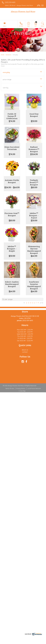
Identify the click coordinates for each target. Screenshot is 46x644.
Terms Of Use (10, 388)
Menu (5, 26)
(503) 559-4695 (10, 2)
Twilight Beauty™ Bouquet (34, 182)
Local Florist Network (34, 388)
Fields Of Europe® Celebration (12, 116)
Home (3, 55)
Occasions (8, 55)
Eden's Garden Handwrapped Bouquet (12, 284)
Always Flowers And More (23, 12)
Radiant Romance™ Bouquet (34, 149)
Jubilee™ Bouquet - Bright (12, 249)
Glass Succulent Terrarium (12, 148)
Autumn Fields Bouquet (12, 181)
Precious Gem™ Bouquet (12, 214)
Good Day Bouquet (34, 115)
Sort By (6, 88)
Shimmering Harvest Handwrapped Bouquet (34, 250)
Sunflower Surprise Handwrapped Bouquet (34, 285)
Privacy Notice (21, 388)
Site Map (23, 391)
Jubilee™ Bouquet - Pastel (34, 216)
